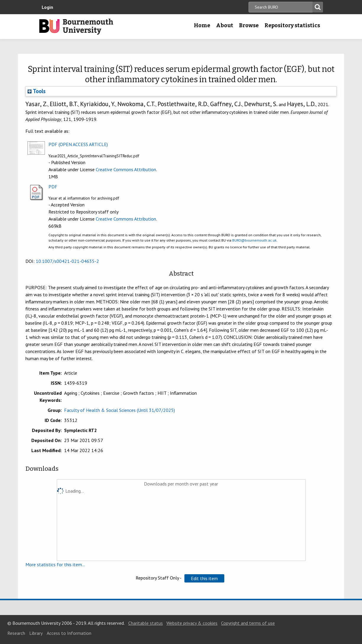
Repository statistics (292, 25)
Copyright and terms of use (248, 623)
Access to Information (69, 633)
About (225, 25)
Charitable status (146, 623)
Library (36, 633)
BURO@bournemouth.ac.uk (254, 240)
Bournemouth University (76, 27)
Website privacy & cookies (192, 623)
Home (202, 25)
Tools (36, 91)
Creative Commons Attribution (126, 169)
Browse (249, 25)
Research (16, 633)
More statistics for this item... (55, 564)
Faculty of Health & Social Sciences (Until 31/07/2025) (120, 410)
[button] (204, 578)
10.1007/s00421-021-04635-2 (67, 261)
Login (47, 7)
